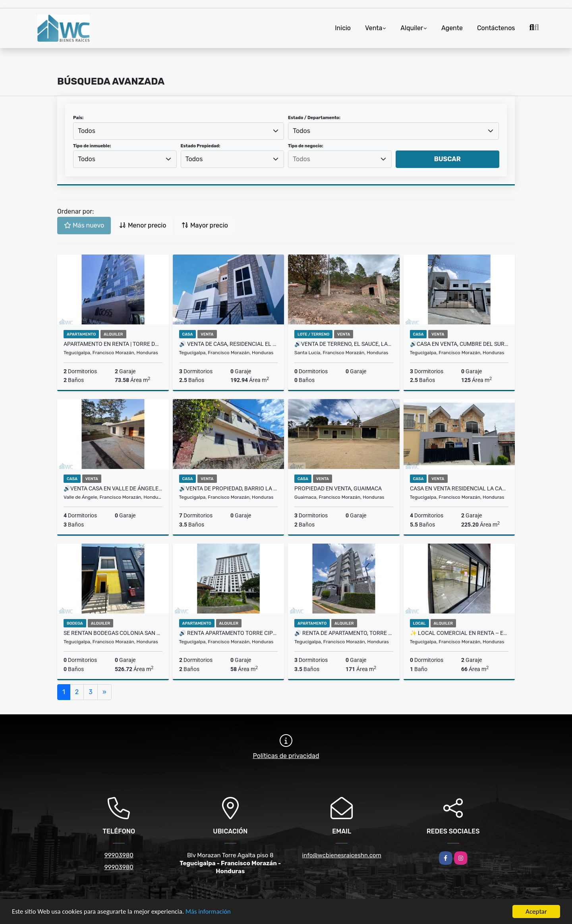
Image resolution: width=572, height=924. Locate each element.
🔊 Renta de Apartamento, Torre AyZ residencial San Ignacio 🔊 (344, 633)
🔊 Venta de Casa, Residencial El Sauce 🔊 (229, 344)
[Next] (104, 692)
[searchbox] (340, 159)
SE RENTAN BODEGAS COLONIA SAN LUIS (113, 633)
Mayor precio (205, 225)
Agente (452, 28)
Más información (212, 912)
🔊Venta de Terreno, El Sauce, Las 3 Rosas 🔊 (344, 344)
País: (78, 118)
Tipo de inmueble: (92, 146)
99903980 (119, 855)
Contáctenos (496, 28)
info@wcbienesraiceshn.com (342, 855)
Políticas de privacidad (286, 756)
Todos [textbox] (87, 131)
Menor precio (143, 225)
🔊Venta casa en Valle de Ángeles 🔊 (113, 488)
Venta (374, 28)
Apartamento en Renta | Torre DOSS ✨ (113, 344)
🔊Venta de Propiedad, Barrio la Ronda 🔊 (229, 488)
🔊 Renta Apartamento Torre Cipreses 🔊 (229, 633)
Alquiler (412, 28)
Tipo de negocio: (306, 146)
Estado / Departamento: (314, 118)
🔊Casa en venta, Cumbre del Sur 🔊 (459, 344)
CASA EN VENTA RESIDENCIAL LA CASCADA (459, 488)
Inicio (343, 28)
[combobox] (179, 131)
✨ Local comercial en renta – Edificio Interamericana (459, 633)
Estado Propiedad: (201, 146)
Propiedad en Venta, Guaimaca (338, 488)
